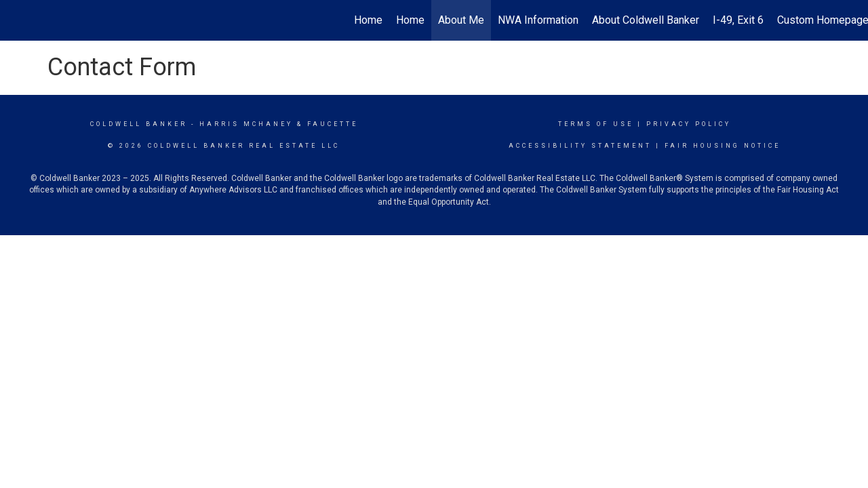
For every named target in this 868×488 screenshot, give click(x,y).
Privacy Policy (689, 124)
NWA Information (538, 20)
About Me (461, 20)
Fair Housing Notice (723, 146)
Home (368, 20)
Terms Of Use (596, 124)
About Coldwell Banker (646, 20)
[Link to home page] (17, 20)
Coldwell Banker (139, 124)
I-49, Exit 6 (738, 20)
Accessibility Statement (580, 146)
